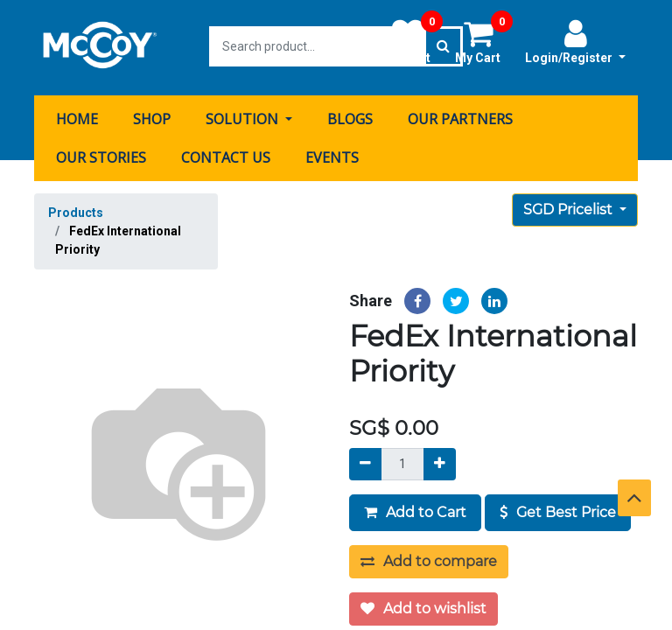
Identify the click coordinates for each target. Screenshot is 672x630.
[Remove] (365, 462)
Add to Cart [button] (415, 510)
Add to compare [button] (429, 559)
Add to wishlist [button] (423, 606)
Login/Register (575, 41)
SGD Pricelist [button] (570, 207)
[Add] (440, 462)
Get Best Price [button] (558, 510)
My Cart (484, 41)
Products (76, 210)
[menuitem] (77, 116)
